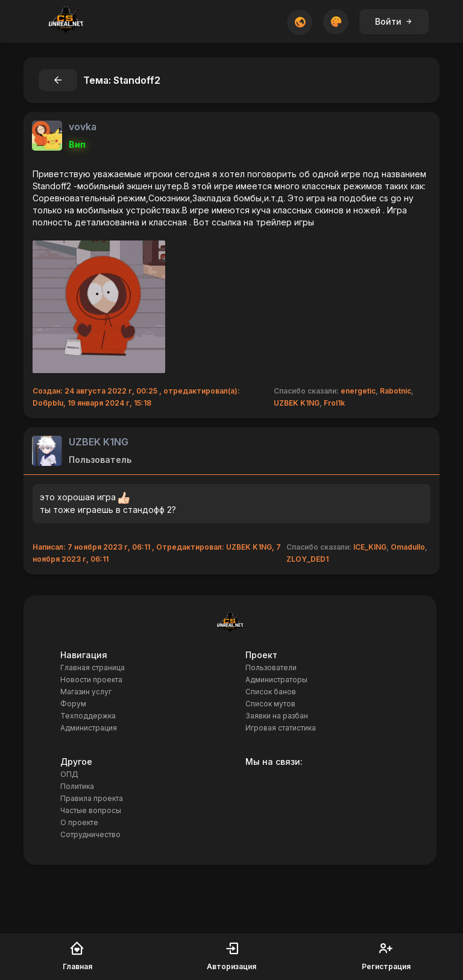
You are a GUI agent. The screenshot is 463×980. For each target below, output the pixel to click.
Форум (73, 704)
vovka (83, 127)
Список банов (271, 692)
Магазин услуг (86, 692)
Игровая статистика (281, 728)
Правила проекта (92, 798)
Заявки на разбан (277, 716)
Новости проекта (91, 680)
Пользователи (271, 667)
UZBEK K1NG (297, 403)
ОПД (69, 774)
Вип (77, 144)
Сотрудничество (90, 834)
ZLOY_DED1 (307, 559)
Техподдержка (88, 716)
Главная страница (93, 667)
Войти (394, 21)
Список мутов (270, 704)
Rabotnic (395, 391)
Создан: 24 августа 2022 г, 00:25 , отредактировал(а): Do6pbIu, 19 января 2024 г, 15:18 (136, 397)
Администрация (89, 728)
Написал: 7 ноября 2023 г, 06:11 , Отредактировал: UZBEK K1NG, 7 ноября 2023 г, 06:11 (157, 553)
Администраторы (276, 680)
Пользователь (100, 460)
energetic (358, 391)
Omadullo (408, 547)
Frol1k (334, 403)
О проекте (79, 822)
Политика (77, 786)
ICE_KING (370, 547)
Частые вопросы (91, 810)
